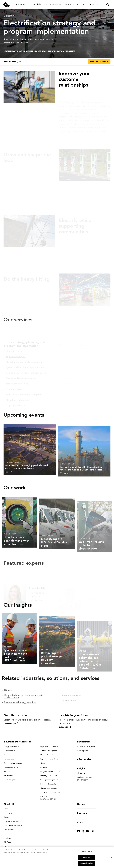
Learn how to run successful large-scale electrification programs (39, 52)
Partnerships (85, 742)
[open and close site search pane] (108, 5)
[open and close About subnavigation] (69, 5)
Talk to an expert (99, 62)
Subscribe (65, 727)
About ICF (10, 804)
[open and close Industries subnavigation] (22, 5)
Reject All (86, 857)
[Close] (111, 857)
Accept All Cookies (86, 863)
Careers (83, 804)
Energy (9, 16)
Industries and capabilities (19, 742)
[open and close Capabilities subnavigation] (39, 5)
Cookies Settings (86, 852)
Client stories (85, 759)
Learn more (11, 723)
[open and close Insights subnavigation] (56, 5)
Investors (83, 813)
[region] (57, 857)
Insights (83, 768)
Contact (83, 822)
